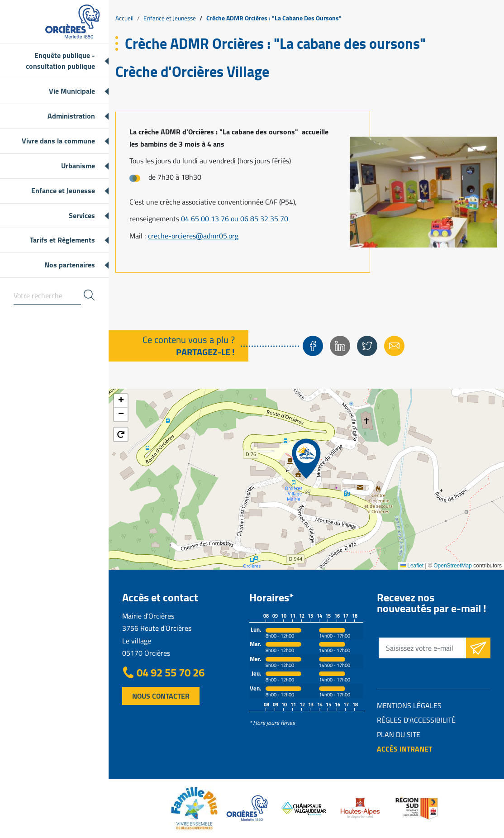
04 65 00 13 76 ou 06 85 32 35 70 (235, 219)
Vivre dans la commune (58, 141)
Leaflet (412, 566)
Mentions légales (409, 705)
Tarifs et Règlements (62, 240)
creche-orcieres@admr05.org (193, 236)
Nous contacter (161, 696)
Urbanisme (78, 166)
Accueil (124, 18)
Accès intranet (404, 749)
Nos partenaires (70, 265)
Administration (71, 116)
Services (82, 215)
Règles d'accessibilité (416, 720)
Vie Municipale (72, 91)
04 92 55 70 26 (171, 673)
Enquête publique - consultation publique (60, 61)
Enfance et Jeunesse (63, 190)
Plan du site (399, 734)
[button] (306, 459)
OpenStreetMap (453, 566)
